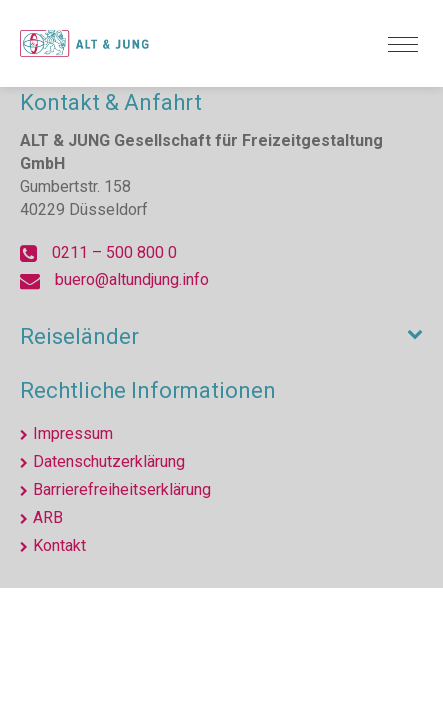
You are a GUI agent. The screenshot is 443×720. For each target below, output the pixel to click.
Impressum (73, 433)
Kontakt (59, 545)
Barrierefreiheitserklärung (122, 489)
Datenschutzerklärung (109, 461)
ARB (48, 517)
